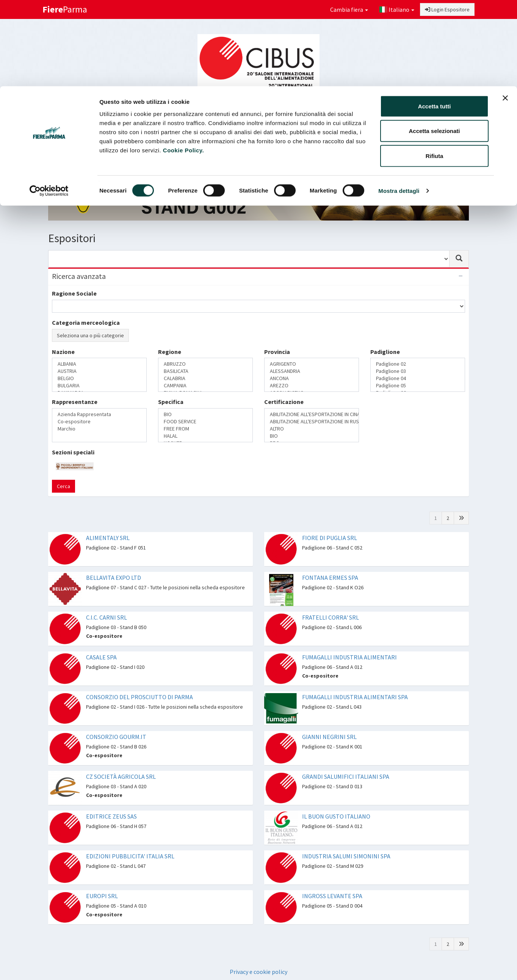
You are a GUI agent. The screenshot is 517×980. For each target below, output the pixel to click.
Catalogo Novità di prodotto (379, 135)
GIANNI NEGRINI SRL (329, 737)
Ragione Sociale (74, 293)
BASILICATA (205, 371)
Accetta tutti (435, 20)
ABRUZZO (205, 364)
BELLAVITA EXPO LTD (114, 578)
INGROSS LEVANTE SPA (332, 896)
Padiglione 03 (418, 371)
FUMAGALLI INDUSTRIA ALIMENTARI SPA (355, 697)
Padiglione (385, 352)
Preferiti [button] (445, 135)
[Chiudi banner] (505, 12)
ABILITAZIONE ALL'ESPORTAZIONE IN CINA (312, 414)
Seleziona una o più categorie (90, 335)
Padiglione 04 (418, 378)
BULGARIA (99, 386)
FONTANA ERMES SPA (330, 578)
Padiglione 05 (418, 386)
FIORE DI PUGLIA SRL (330, 538)
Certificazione (284, 402)
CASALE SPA (101, 657)
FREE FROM (205, 429)
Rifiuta (435, 70)
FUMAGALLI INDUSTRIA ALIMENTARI (349, 657)
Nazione (63, 352)
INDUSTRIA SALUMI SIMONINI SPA (346, 856)
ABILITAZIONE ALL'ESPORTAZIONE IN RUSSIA (312, 422)
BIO (205, 414)
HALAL (205, 436)
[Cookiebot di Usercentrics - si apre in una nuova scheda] (49, 105)
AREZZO (312, 386)
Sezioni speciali (73, 452)
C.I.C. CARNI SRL (107, 617)
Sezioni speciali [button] (245, 135)
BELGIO (99, 378)
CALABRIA (205, 378)
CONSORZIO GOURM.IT (116, 737)
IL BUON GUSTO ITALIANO (336, 816)
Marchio (99, 429)
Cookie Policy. (183, 64)
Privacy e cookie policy (258, 972)
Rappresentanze (75, 402)
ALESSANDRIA (312, 371)
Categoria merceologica (86, 322)
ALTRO (312, 429)
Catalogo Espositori (305, 135)
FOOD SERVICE (205, 422)
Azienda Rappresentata (99, 414)
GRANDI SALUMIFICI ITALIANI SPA (346, 776)
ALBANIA (99, 364)
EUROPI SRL (102, 896)
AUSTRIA (99, 371)
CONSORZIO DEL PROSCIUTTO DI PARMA (139, 697)
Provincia (277, 352)
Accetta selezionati (434, 45)
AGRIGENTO (312, 364)
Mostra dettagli (399, 104)
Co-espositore (99, 422)
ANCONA (312, 378)
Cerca (63, 486)
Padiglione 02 (418, 364)
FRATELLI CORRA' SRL (331, 617)
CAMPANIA (205, 386)
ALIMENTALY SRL (108, 538)
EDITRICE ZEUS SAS (111, 816)
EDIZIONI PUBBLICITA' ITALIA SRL (130, 856)
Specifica (171, 402)
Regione (170, 352)
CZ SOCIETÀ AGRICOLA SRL (121, 776)
